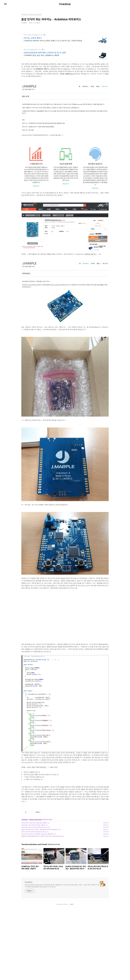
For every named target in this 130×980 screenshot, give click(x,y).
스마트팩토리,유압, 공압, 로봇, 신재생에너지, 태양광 (41, 55)
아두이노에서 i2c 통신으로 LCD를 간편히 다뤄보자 (34, 851)
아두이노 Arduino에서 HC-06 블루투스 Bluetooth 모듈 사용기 (37, 862)
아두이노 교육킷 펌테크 (33, 38)
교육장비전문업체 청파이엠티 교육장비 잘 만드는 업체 (45, 53)
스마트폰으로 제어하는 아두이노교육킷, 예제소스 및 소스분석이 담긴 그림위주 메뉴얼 (53, 41)
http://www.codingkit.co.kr (33, 35)
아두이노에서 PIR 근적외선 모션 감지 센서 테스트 (34, 860)
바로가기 (67, 69)
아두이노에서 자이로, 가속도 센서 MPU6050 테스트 (34, 856)
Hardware (25, 848)
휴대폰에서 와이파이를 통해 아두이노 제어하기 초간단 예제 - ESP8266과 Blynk (41, 864)
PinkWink (65, 4)
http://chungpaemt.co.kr (32, 49)
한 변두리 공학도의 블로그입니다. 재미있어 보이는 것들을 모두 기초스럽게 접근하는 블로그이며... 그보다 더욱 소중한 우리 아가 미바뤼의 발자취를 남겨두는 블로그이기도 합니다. (62, 914)
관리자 (72, 976)
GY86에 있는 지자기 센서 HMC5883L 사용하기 (33, 853)
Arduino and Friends (35, 848)
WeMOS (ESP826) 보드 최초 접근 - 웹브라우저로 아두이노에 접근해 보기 (40, 858)
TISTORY (65, 976)
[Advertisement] (65, 819)
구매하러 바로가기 (90, 254)
